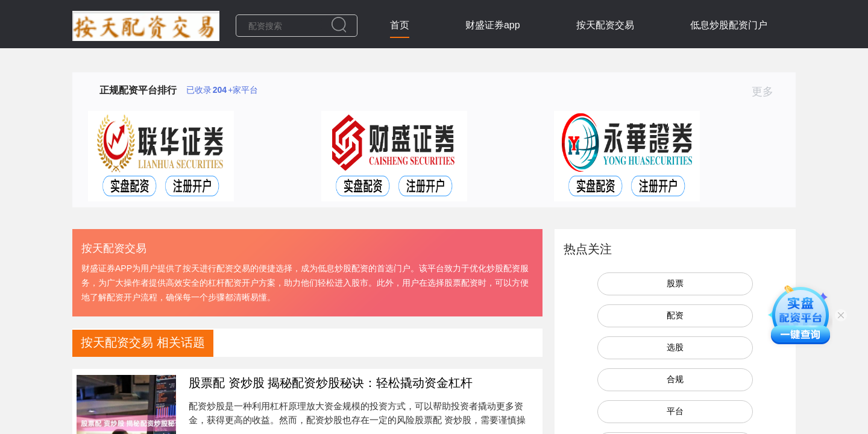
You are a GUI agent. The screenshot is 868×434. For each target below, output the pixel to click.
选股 (675, 347)
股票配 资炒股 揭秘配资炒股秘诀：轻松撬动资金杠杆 (331, 383)
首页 (400, 25)
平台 (675, 411)
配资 (675, 315)
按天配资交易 (605, 25)
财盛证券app (493, 25)
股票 (675, 283)
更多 (768, 92)
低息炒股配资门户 (729, 25)
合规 (675, 379)
